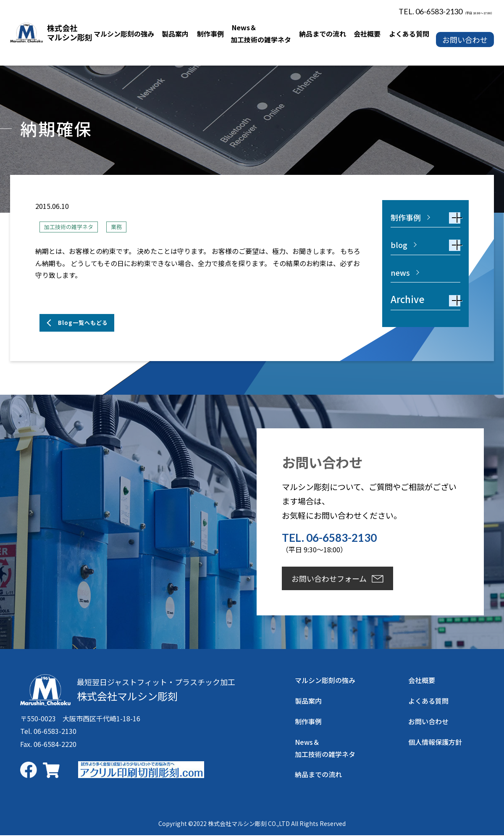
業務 (129, 227)
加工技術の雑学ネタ (74, 227)
